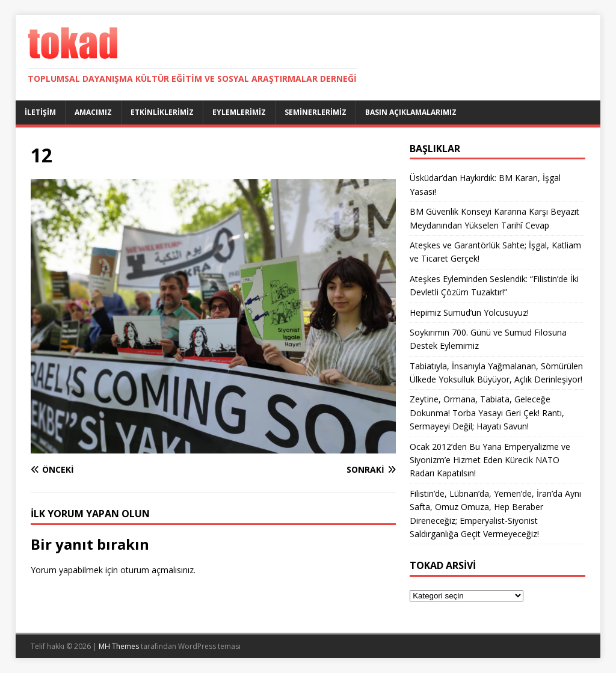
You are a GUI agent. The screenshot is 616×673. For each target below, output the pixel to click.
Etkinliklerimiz (162, 112)
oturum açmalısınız (157, 570)
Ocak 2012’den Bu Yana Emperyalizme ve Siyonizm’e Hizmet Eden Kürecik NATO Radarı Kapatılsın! (490, 460)
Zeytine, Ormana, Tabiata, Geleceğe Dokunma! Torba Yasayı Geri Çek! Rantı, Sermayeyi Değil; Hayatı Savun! (487, 413)
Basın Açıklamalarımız (411, 112)
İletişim (40, 112)
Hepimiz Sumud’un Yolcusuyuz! (469, 312)
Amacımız (93, 112)
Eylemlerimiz (239, 112)
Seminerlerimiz (316, 112)
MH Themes (119, 646)
